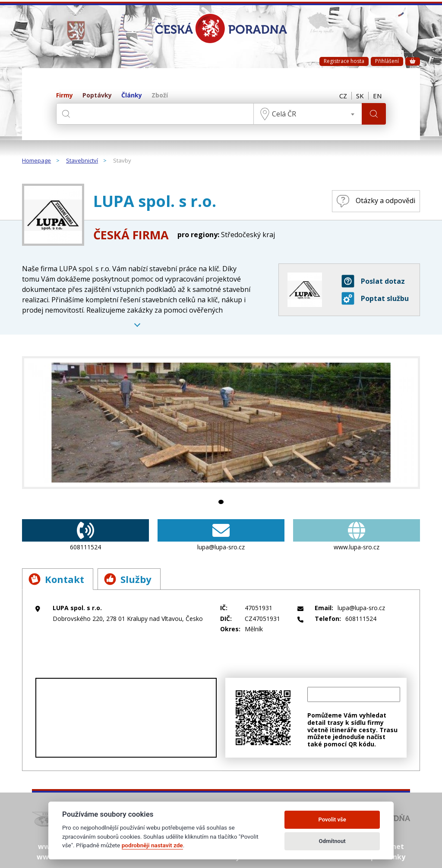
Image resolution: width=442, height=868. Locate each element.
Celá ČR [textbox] (284, 114)
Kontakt (56, 579)
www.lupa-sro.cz (357, 535)
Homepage (36, 161)
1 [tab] (221, 502)
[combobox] (308, 114)
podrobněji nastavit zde (152, 845)
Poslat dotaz (373, 281)
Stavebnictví (82, 161)
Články (132, 96)
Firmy (65, 96)
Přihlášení (387, 61)
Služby (128, 579)
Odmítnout (332, 841)
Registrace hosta (344, 61)
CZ (343, 96)
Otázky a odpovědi (376, 201)
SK (360, 96)
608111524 (85, 535)
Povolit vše (332, 819)
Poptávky (97, 96)
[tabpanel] (221, 423)
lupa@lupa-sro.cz (221, 535)
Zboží (160, 96)
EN (377, 96)
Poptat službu (375, 298)
